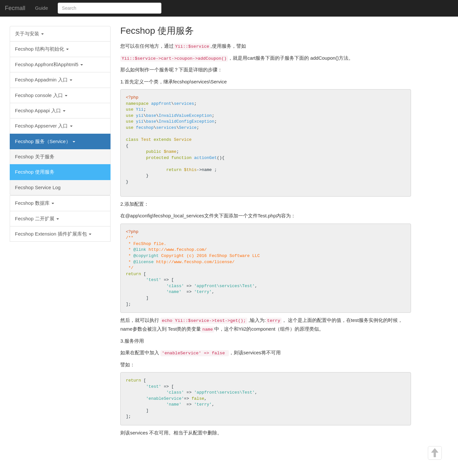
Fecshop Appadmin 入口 (44, 80)
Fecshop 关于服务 (35, 157)
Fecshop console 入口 (41, 95)
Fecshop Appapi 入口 (40, 110)
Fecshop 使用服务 (35, 172)
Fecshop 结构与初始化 (42, 49)
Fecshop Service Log (38, 187)
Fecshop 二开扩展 (37, 219)
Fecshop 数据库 (35, 203)
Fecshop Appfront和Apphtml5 (49, 64)
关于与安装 (29, 34)
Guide (41, 8)
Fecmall (15, 8)
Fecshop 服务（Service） (45, 141)
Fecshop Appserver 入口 (44, 126)
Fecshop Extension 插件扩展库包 (53, 234)
